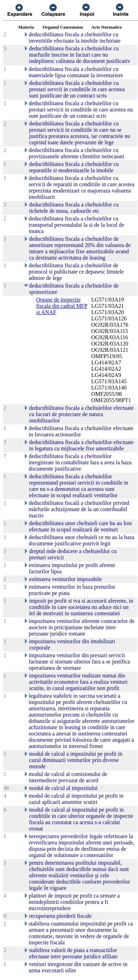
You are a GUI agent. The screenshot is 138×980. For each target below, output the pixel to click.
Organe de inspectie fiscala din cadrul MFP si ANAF (62, 306)
